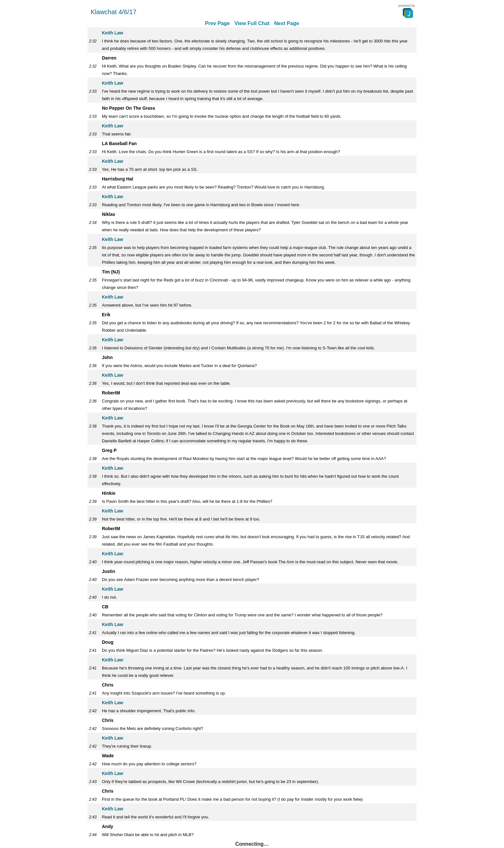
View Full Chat (252, 23)
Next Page (287, 23)
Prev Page (217, 23)
